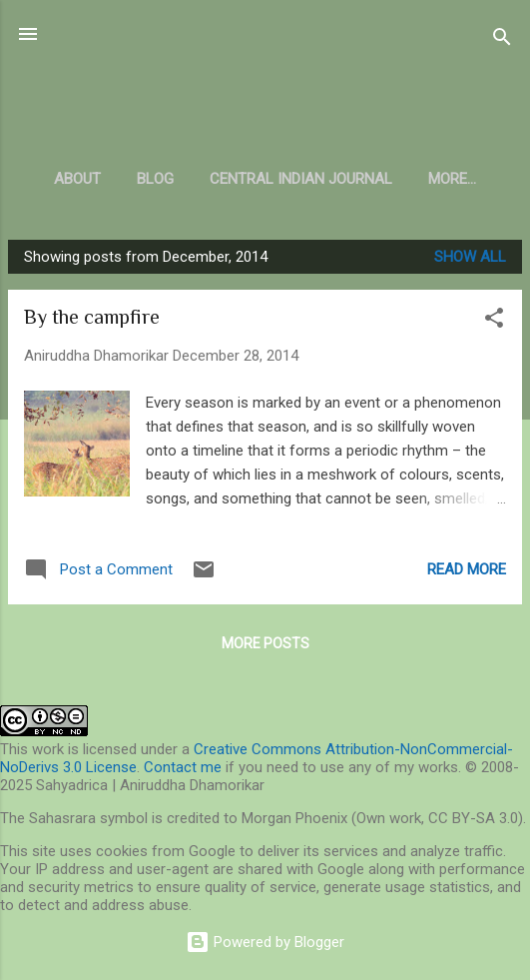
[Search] (502, 40)
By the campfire (92, 317)
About (77, 179)
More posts (265, 643)
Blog (155, 179)
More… (452, 179)
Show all (470, 257)
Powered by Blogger (265, 942)
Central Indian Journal (301, 179)
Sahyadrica (265, 83)
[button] (494, 321)
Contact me (183, 767)
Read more (467, 569)
